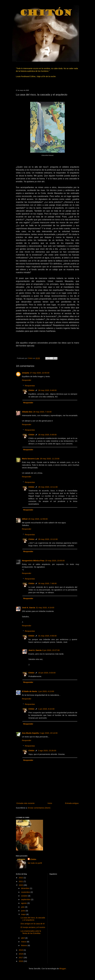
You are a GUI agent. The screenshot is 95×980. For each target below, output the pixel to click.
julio (23, 907)
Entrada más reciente (26, 803)
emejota (26, 373)
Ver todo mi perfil (35, 863)
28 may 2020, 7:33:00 (42, 412)
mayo (24, 914)
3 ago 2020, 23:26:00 (47, 750)
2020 (21, 885)
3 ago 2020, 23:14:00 (49, 733)
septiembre (26, 899)
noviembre (26, 892)
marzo (24, 942)
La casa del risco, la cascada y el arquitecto (33, 919)
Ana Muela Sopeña (30, 733)
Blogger (63, 969)
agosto (24, 903)
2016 (21, 961)
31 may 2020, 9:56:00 (47, 636)
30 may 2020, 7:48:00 (47, 583)
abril (23, 938)
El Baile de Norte (30, 691)
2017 (21, 957)
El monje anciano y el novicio (33, 927)
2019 (21, 950)
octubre (25, 896)
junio (23, 911)
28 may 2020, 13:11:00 (48, 487)
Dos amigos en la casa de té (33, 924)
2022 (21, 878)
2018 (21, 954)
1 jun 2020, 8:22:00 (46, 709)
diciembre (25, 888)
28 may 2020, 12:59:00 (38, 519)
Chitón (31, 390)
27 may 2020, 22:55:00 (40, 373)
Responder (27, 380)
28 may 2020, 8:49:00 (47, 435)
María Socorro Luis (31, 459)
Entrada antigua (72, 803)
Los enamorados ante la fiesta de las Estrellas (31, 932)
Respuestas (30, 386)
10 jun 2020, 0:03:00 (47, 673)
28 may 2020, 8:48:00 (47, 390)
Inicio (50, 803)
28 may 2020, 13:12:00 (48, 539)
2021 (21, 881)
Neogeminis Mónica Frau (33, 561)
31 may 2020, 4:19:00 (45, 608)
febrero (24, 945)
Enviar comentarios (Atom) (39, 808)
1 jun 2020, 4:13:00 (46, 691)
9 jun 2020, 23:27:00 (51, 650)
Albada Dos (27, 412)
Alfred (25, 519)
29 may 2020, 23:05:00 (55, 561)
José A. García (29, 608)
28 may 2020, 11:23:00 (50, 459)
